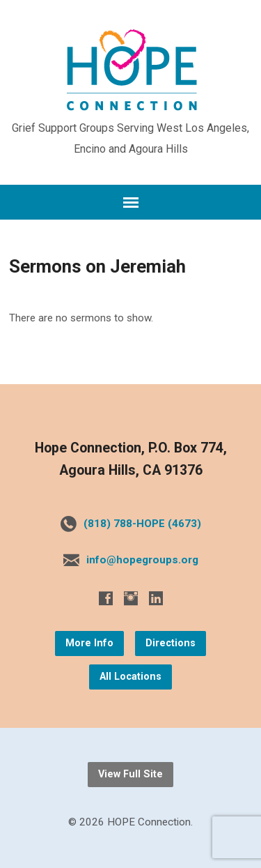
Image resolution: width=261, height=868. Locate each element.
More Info (89, 643)
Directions (171, 643)
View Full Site (130, 774)
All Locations (130, 677)
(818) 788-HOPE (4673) (142, 524)
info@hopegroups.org (142, 560)
